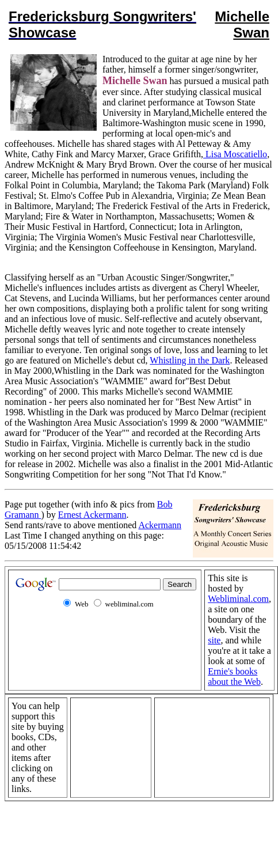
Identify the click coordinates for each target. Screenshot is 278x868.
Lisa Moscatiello (235, 154)
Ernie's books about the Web (234, 676)
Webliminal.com (238, 599)
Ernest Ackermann (92, 515)
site (214, 640)
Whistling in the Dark (190, 360)
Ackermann (160, 525)
